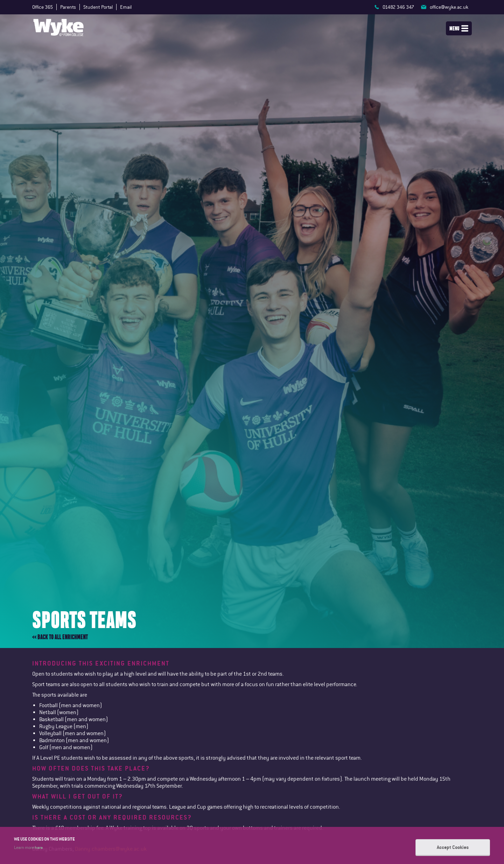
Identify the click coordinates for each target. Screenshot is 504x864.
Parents (68, 7)
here (39, 847)
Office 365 (43, 7)
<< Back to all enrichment (60, 637)
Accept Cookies (453, 847)
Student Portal (98, 7)
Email (126, 7)
